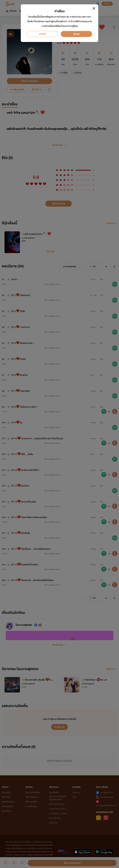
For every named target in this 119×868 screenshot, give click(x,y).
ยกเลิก (43, 34)
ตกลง (76, 34)
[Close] (94, 8)
